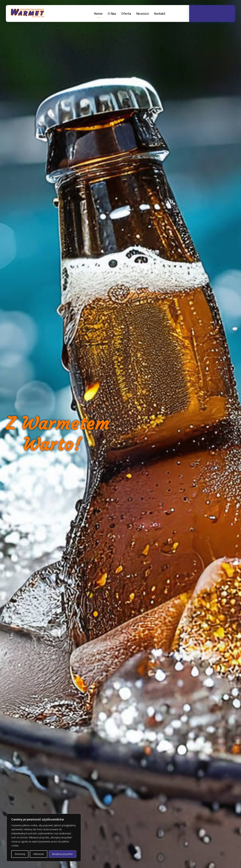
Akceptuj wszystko (62, 854)
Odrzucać (39, 854)
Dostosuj (20, 854)
